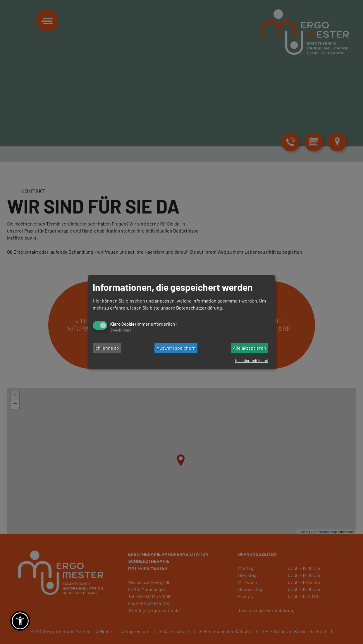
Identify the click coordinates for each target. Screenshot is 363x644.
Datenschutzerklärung (199, 308)
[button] (20, 621)
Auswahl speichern (176, 348)
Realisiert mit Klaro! (252, 361)
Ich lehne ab (107, 348)
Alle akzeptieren (250, 348)
